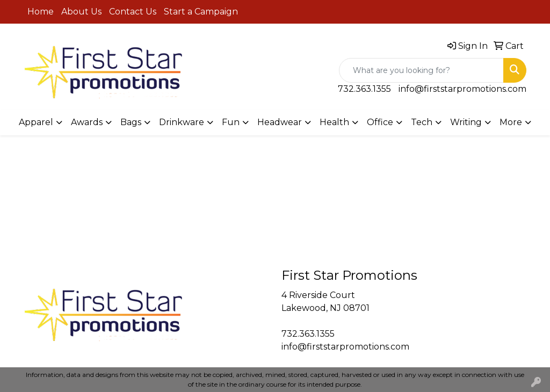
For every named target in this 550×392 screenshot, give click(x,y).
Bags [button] (131, 122)
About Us (81, 12)
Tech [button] (422, 122)
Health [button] (334, 122)
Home (41, 12)
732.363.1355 (364, 89)
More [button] (511, 122)
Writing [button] (466, 122)
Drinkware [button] (182, 122)
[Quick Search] (421, 70)
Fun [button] (231, 122)
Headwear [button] (280, 122)
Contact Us (133, 12)
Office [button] (380, 122)
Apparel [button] (36, 122)
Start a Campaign (201, 12)
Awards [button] (87, 122)
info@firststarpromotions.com (462, 89)
